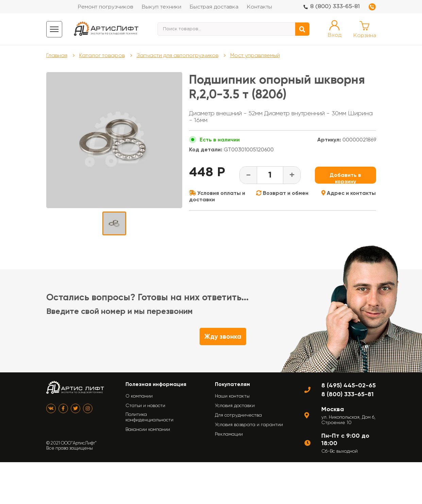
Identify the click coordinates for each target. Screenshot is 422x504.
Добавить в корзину (345, 178)
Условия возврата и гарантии (249, 424)
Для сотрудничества (238, 415)
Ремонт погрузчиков (105, 7)
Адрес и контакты (349, 193)
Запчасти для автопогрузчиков (178, 55)
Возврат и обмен (282, 193)
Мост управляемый (255, 55)
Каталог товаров (102, 55)
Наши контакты (232, 396)
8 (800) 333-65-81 (335, 7)
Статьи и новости (145, 405)
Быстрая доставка (214, 7)
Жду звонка (223, 337)
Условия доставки (235, 405)
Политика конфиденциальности (149, 417)
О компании (139, 396)
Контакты (259, 7)
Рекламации (229, 434)
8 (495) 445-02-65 (349, 385)
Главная (57, 55)
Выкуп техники (161, 7)
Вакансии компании (148, 429)
